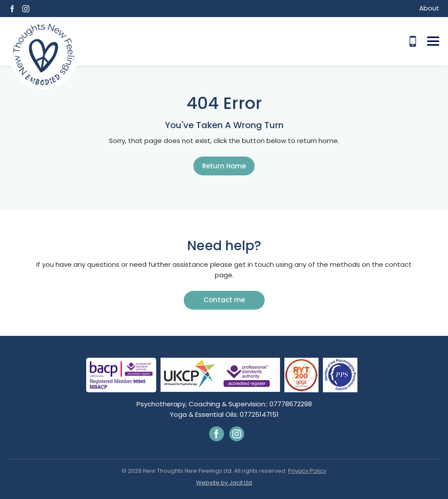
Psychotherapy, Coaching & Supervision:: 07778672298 (224, 404)
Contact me (224, 300)
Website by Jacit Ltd (224, 483)
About (429, 8)
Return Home (224, 166)
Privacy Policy (307, 471)
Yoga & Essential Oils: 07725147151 (224, 414)
